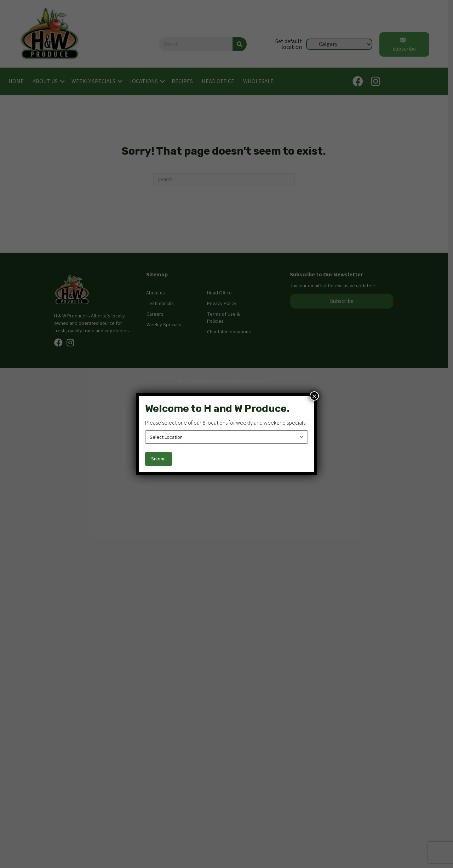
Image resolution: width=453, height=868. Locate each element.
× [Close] (314, 396)
